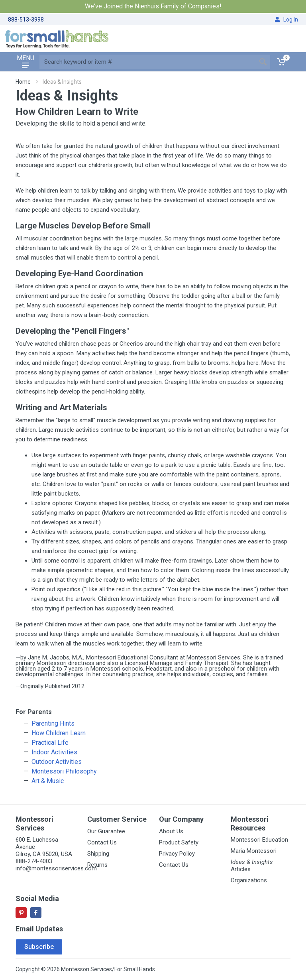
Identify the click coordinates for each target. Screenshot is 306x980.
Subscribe (39, 947)
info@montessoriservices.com (56, 868)
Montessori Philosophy (64, 771)
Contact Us (102, 842)
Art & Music (48, 781)
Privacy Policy (177, 854)
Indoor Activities (54, 752)
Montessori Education (259, 840)
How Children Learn (59, 733)
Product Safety (179, 842)
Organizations (249, 880)
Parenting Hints (53, 723)
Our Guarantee (106, 831)
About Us (171, 831)
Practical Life (50, 743)
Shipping (98, 854)
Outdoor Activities (57, 762)
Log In (286, 20)
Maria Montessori (254, 851)
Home (23, 82)
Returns (97, 865)
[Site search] (148, 62)
